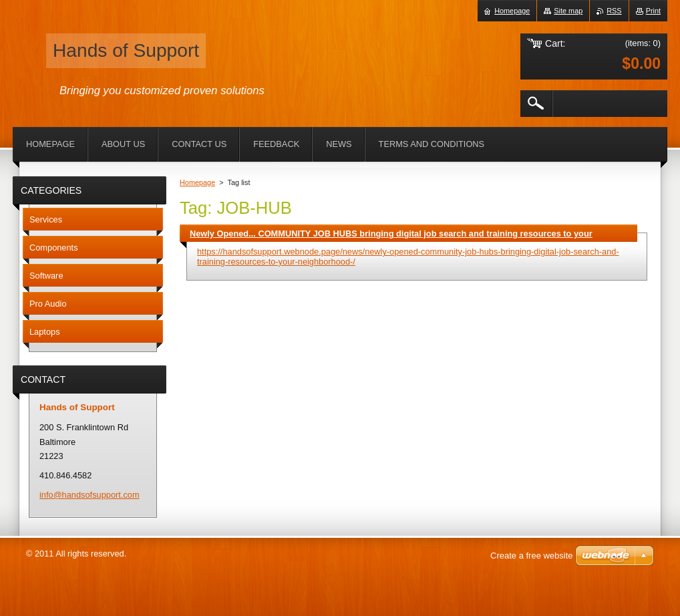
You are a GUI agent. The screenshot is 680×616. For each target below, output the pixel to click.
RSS (614, 11)
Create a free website (532, 556)
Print (653, 11)
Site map (568, 11)
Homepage (197, 182)
